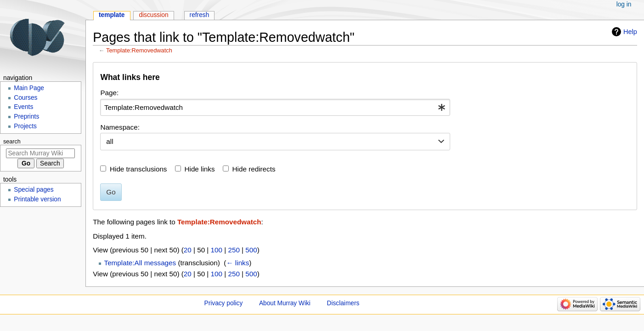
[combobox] (275, 108)
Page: (109, 93)
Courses (25, 98)
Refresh (200, 15)
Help (630, 32)
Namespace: (120, 127)
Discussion (153, 15)
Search (12, 142)
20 (188, 250)
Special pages (34, 190)
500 (251, 250)
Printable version (37, 199)
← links (237, 263)
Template (112, 15)
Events (23, 107)
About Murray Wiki (285, 303)
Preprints (26, 117)
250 (234, 250)
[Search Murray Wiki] (40, 153)
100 (217, 250)
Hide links (200, 169)
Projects (25, 126)
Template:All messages (140, 263)
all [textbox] (110, 141)
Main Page (29, 88)
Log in (624, 4)
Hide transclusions (138, 169)
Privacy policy (224, 303)
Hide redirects (254, 169)
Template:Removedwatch (139, 50)
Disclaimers (343, 303)
